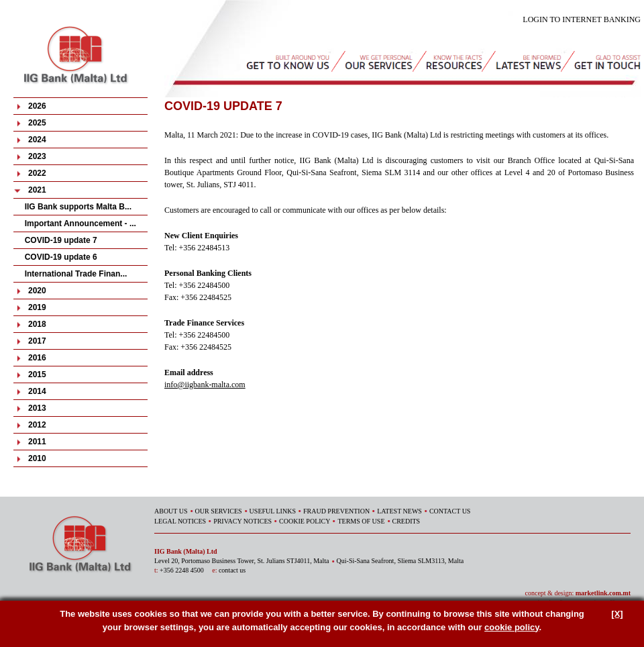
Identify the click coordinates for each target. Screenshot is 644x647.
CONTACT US (450, 511)
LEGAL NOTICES (180, 521)
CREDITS (407, 521)
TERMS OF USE (361, 521)
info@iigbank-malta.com (205, 385)
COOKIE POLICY (305, 521)
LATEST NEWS (399, 511)
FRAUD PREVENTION (336, 511)
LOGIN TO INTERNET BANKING (582, 19)
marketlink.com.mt (603, 593)
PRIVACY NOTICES (243, 521)
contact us (232, 570)
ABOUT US (171, 511)
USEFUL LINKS (273, 511)
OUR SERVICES (219, 511)
